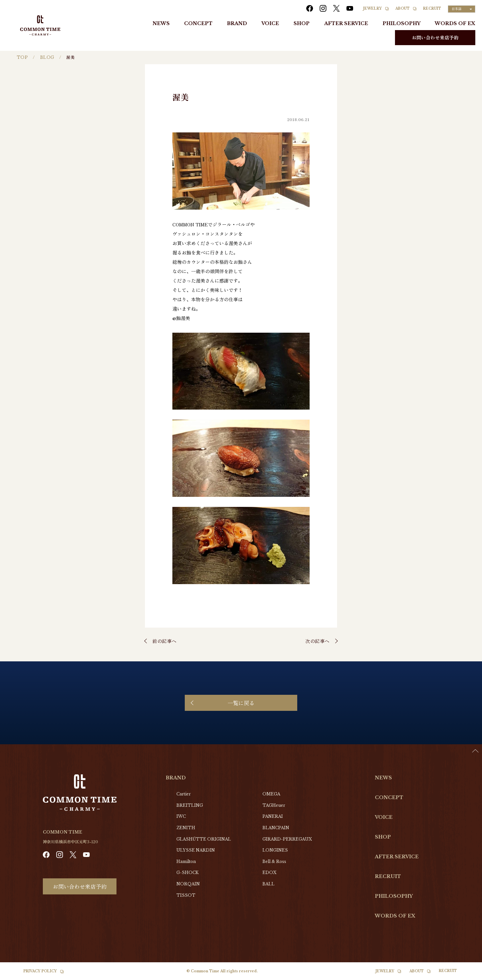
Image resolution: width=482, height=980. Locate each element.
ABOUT (403, 9)
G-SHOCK (187, 873)
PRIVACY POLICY (40, 971)
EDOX (269, 873)
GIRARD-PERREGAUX (287, 839)
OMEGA (271, 794)
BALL (268, 884)
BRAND (237, 23)
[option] (465, 975)
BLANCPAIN (276, 828)
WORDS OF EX (455, 23)
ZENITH (186, 828)
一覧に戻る (241, 703)
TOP (22, 57)
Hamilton (186, 861)
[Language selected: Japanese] (462, 9)
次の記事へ (317, 641)
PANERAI (273, 816)
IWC (181, 816)
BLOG (47, 57)
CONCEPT (198, 23)
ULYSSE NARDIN (196, 850)
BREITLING (190, 805)
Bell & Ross (274, 861)
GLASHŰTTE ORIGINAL (204, 839)
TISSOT (186, 895)
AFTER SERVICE (346, 23)
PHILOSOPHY (401, 23)
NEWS (161, 23)
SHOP (302, 23)
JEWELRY (373, 9)
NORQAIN (188, 884)
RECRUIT (432, 9)
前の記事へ (165, 641)
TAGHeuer (274, 805)
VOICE (270, 23)
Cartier (184, 794)
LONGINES (275, 850)
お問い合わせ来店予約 (435, 37)
